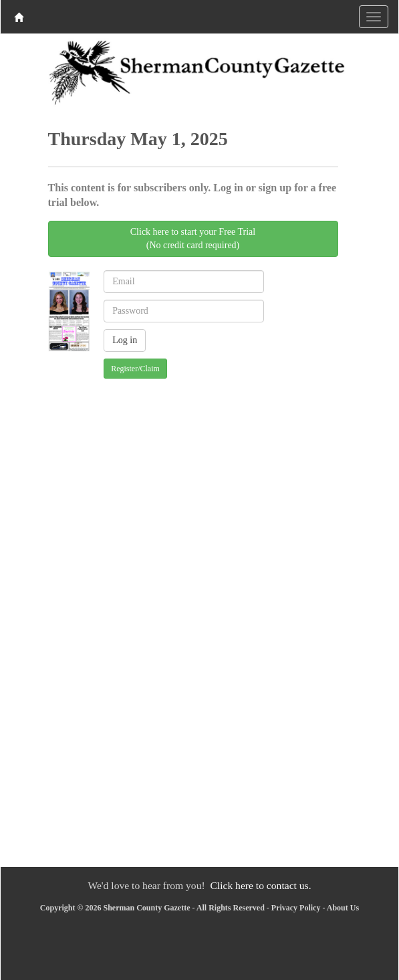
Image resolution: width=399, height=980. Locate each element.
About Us (343, 908)
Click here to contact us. (260, 885)
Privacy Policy (296, 908)
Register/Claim (135, 369)
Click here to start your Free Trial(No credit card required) (193, 238)
